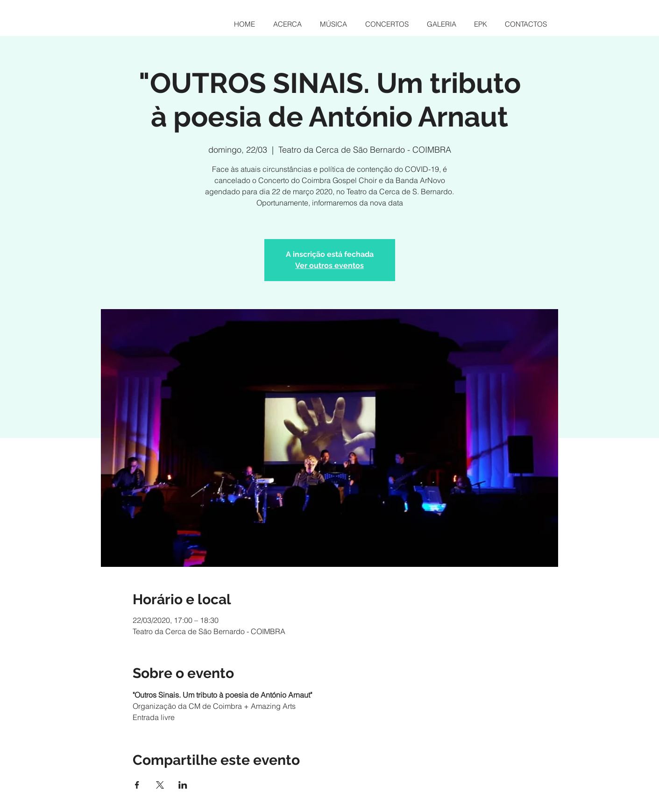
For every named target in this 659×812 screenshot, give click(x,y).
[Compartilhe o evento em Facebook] (137, 785)
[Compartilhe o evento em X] (160, 785)
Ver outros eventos (329, 265)
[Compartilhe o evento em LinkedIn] (183, 785)
